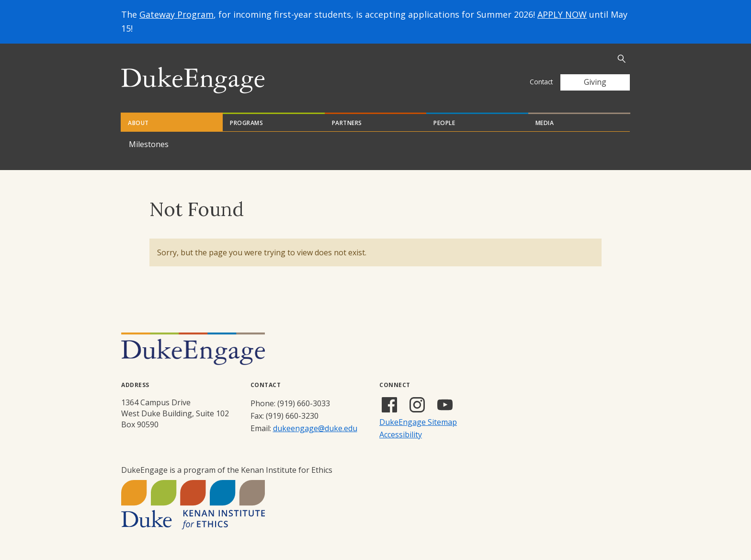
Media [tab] (545, 123)
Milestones (149, 144)
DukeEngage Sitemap (418, 422)
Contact (541, 82)
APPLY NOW (562, 14)
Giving (595, 82)
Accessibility (401, 434)
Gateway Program (176, 14)
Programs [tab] (246, 123)
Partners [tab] (347, 123)
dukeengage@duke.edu (315, 428)
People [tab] (444, 123)
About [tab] (138, 123)
